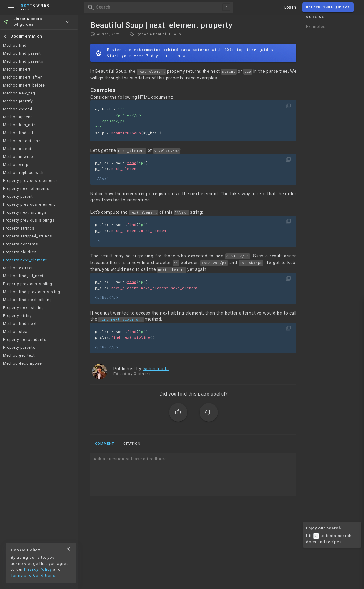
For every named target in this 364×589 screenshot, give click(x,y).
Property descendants (25, 340)
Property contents (21, 244)
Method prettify (18, 101)
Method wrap (16, 165)
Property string (18, 316)
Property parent (18, 197)
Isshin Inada (156, 369)
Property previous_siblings (29, 220)
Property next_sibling (24, 308)
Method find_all (18, 133)
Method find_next (20, 324)
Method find (15, 46)
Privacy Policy (38, 569)
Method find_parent (22, 53)
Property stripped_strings (28, 236)
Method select (17, 149)
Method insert (17, 69)
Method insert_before (24, 85)
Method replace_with (23, 173)
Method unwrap (18, 157)
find (132, 163)
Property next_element (25, 260)
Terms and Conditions (33, 575)
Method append (18, 117)
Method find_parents (23, 61)
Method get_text (19, 355)
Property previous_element (29, 204)
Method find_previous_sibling (32, 292)
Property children (20, 252)
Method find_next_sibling (28, 300)
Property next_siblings (25, 212)
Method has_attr (19, 125)
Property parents (19, 348)
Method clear (16, 332)
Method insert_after (22, 77)
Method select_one (22, 141)
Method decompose (22, 363)
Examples (316, 26)
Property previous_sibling (28, 284)
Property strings (19, 228)
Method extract (18, 268)
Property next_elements (26, 189)
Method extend (18, 109)
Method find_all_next (23, 276)
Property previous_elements (30, 181)
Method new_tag (19, 93)
